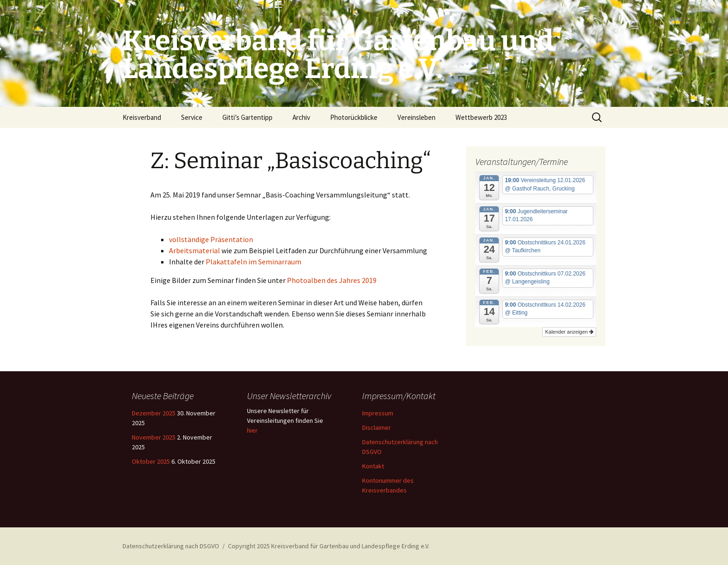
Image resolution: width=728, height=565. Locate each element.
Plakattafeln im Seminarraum (253, 262)
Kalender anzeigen (569, 332)
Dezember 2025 (154, 413)
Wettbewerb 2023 (481, 117)
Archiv (301, 117)
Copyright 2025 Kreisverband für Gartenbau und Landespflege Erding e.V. (329, 546)
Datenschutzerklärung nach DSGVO (171, 546)
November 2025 (154, 437)
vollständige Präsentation (211, 239)
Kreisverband (142, 117)
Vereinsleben (416, 117)
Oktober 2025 (151, 461)
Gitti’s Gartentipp (247, 117)
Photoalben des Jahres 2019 (332, 280)
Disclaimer (377, 427)
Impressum (378, 413)
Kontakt (373, 466)
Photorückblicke (354, 117)
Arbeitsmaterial (195, 250)
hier (252, 430)
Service (192, 117)
